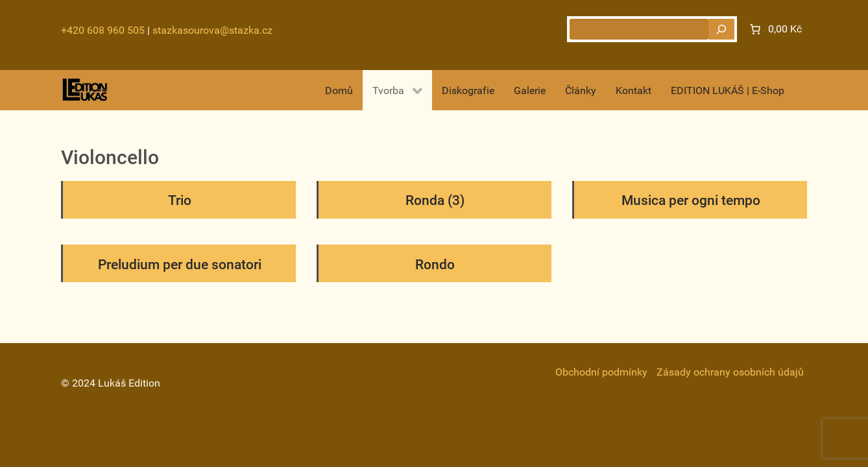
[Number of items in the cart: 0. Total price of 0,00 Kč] (775, 29)
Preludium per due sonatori (180, 265)
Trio (180, 200)
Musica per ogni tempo (691, 200)
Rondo (435, 265)
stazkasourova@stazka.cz (212, 30)
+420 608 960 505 (103, 30)
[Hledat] (721, 29)
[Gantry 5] (85, 90)
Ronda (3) (435, 200)
